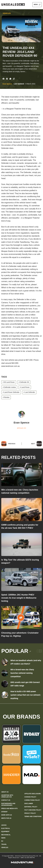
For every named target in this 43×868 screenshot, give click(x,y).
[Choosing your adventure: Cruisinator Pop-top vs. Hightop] (21, 618)
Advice (4, 825)
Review (6, 397)
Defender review (9, 387)
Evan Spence (7, 84)
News (3, 838)
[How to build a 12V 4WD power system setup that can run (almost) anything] (5, 695)
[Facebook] (3, 79)
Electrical (6, 828)
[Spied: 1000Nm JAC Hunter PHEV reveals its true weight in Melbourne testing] (21, 579)
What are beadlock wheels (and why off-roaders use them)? (26, 662)
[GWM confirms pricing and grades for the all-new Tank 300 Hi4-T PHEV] (21, 509)
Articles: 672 (21, 428)
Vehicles (7, 13)
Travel (4, 844)
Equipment (5, 832)
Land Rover (25, 387)
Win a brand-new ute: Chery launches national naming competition (22, 673)
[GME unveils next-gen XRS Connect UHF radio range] (5, 684)
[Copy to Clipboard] (14, 79)
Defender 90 (24, 382)
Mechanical (6, 835)
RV (2, 841)
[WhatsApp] (10, 79)
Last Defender (29, 392)
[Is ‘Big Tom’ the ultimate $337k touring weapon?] (21, 545)
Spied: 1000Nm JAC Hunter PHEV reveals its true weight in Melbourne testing (19, 598)
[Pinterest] (7, 79)
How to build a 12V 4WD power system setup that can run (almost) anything (25, 695)
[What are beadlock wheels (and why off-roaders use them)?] (5, 662)
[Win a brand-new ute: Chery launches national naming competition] (21, 475)
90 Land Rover (9, 382)
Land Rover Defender (11, 392)
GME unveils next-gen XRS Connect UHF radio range (25, 684)
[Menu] (37, 5)
